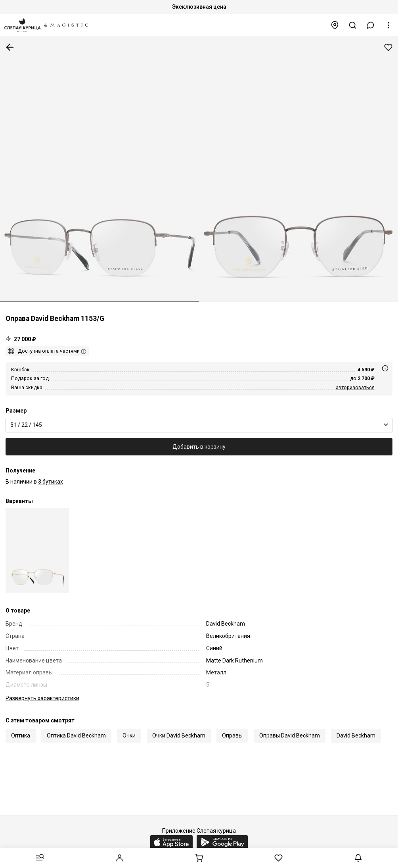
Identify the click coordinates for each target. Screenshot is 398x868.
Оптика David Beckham (76, 735)
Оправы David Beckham (290, 735)
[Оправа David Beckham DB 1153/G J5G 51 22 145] (37, 550)
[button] (371, 25)
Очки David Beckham (179, 735)
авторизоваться (355, 387)
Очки (129, 735)
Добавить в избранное (388, 47)
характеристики (42, 698)
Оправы (232, 735)
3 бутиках (51, 482)
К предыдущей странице (10, 47)
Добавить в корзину (199, 447)
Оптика (21, 735)
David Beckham (356, 735)
